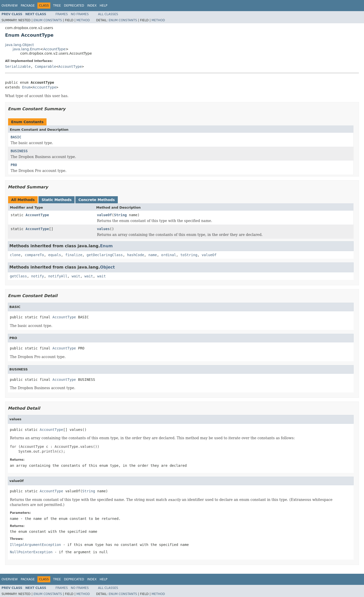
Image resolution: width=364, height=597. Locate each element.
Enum (26, 87)
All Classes (108, 14)
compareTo (34, 255)
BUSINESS (19, 151)
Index (92, 6)
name (153, 255)
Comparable (45, 67)
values (104, 229)
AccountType (54, 49)
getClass (18, 276)
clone (15, 255)
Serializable (18, 67)
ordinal (169, 255)
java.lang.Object (19, 45)
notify (38, 276)
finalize (74, 255)
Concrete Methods (97, 200)
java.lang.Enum (26, 49)
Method (83, 20)
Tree (57, 6)
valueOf (105, 215)
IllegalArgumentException (35, 545)
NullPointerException (31, 552)
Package (28, 6)
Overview (10, 6)
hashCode (136, 255)
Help (104, 6)
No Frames (80, 14)
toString (189, 255)
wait (76, 276)
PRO (14, 165)
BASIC (16, 137)
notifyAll (58, 276)
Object (108, 267)
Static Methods (56, 200)
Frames (62, 14)
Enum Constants (48, 20)
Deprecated (74, 6)
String (120, 215)
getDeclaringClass (105, 255)
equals (55, 255)
